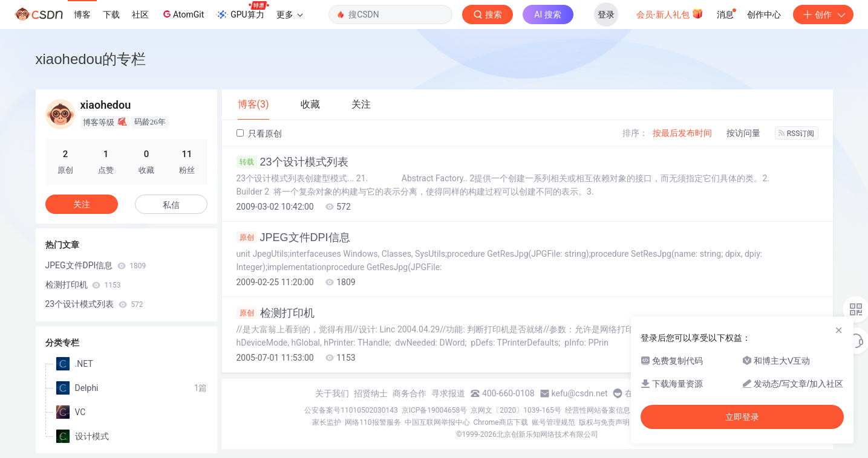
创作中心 (764, 15)
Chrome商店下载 (501, 422)
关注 (82, 204)
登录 (606, 15)
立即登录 (742, 417)
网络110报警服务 (373, 422)
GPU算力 (242, 11)
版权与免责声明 (604, 422)
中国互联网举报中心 (437, 422)
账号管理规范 (553, 422)
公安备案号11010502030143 (351, 410)
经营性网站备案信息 (598, 410)
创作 (823, 15)
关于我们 (332, 393)
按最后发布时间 (682, 133)
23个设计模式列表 (292, 162)
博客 (82, 15)
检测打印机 (276, 313)
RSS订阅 (797, 134)
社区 (140, 15)
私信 (171, 205)
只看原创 (259, 134)
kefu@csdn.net (580, 393)
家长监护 (327, 422)
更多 (290, 15)
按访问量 (743, 133)
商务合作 (410, 393)
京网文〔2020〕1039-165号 (516, 410)
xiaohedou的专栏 (91, 59)
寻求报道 (448, 393)
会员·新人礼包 (670, 13)
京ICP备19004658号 (435, 410)
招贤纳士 (371, 393)
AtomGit (182, 14)
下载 (111, 15)
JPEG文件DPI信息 (293, 237)
